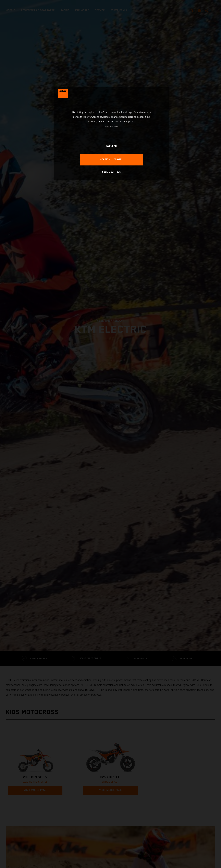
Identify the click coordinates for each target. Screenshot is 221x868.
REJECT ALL (112, 146)
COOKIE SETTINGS (112, 172)
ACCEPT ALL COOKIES (111, 160)
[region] (112, 134)
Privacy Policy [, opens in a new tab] (109, 126)
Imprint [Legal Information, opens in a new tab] (116, 126)
